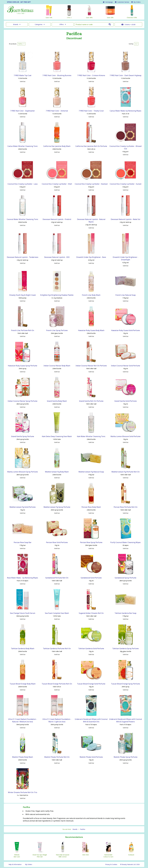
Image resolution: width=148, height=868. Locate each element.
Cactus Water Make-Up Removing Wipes (125, 111)
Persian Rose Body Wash (91, 507)
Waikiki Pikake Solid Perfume (91, 757)
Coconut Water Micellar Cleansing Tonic (23, 219)
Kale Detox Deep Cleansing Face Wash (57, 436)
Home (108, 2)
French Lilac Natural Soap (126, 295)
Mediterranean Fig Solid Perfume (23, 507)
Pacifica (74, 34)
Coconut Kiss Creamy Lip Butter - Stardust (91, 184)
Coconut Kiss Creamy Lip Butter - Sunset (126, 184)
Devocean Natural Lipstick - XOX (57, 257)
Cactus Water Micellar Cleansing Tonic (23, 146)
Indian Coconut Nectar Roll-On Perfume (91, 366)
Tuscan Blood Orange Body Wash (23, 684)
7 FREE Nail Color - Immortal (57, 111)
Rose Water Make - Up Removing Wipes (23, 578)
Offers (63, 24)
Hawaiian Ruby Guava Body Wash (91, 330)
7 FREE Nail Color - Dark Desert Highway (125, 75)
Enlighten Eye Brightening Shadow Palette (57, 295)
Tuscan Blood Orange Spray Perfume (125, 684)
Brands (17, 24)
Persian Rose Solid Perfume (57, 542)
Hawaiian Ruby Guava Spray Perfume (23, 366)
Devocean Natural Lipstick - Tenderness (23, 257)
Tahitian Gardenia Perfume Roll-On (57, 649)
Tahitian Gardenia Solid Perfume (91, 649)
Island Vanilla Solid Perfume (126, 401)
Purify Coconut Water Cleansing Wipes (125, 542)
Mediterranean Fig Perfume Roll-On (126, 472)
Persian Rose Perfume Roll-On (126, 507)
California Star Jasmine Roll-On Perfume (91, 146)
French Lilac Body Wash (91, 295)
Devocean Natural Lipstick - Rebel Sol (125, 219)
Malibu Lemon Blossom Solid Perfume (125, 436)
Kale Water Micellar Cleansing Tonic (91, 436)
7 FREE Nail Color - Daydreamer (23, 111)
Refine (21, 44)
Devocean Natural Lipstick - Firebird (57, 219)
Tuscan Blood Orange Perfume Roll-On (57, 684)
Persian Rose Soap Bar (23, 542)
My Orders (136, 2)
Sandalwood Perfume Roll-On (57, 578)
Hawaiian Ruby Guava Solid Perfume (125, 330)
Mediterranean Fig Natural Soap (91, 472)
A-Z (136, 44)
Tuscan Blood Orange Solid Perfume (91, 684)
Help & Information (15, 864)
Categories (40, 24)
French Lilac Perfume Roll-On (23, 330)
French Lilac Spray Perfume (57, 330)
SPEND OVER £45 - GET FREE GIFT (19, 2)
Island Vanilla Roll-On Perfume (91, 401)
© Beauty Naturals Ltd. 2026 (130, 864)
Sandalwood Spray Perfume (125, 578)
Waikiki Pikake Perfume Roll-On (57, 757)
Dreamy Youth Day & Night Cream (23, 295)
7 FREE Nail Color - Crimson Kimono (91, 75)
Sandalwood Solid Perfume (91, 578)
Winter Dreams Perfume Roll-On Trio (23, 792)
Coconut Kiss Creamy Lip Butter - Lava (23, 184)
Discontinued (74, 38)
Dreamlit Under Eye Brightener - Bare (91, 257)
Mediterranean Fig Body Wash (57, 472)
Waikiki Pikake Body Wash (23, 757)
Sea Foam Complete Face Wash (57, 613)
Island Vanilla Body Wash (57, 401)
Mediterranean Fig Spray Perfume (57, 507)
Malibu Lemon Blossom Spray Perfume (23, 472)
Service (122, 2)
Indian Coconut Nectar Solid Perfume (125, 366)
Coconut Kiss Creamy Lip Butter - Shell (57, 184)
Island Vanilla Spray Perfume (23, 436)
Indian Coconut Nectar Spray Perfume (23, 401)
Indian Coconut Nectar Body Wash (57, 366)
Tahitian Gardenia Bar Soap (125, 613)
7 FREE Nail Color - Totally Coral (91, 111)
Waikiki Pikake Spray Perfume (126, 757)
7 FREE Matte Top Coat (23, 75)
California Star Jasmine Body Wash (57, 146)
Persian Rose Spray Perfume (91, 542)
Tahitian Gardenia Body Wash (23, 649)
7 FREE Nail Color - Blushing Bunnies (57, 75)
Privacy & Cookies (111, 864)
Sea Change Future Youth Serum (23, 613)
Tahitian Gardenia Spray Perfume (125, 649)
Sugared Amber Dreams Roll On (91, 613)
